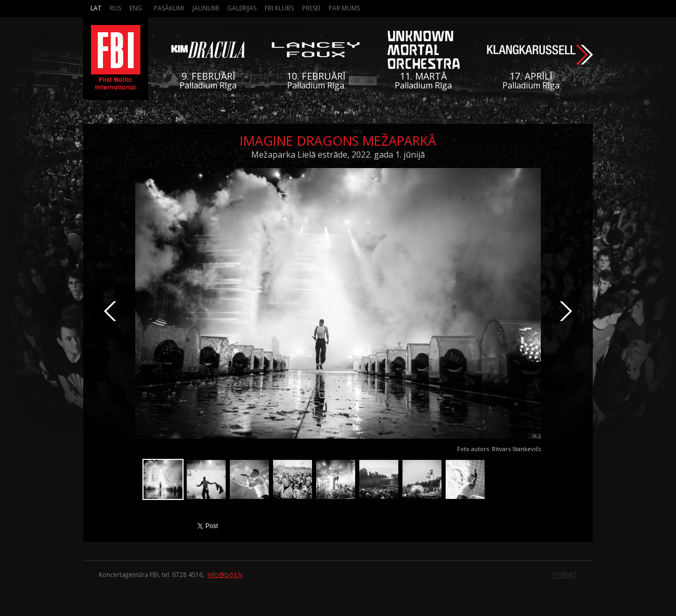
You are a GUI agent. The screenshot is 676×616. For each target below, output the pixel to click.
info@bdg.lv (225, 575)
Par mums (344, 8)
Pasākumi (169, 8)
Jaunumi (206, 8)
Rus (115, 8)
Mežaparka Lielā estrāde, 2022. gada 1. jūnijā (338, 155)
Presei (311, 8)
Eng (136, 8)
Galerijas (242, 8)
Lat (96, 8)
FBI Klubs (279, 8)
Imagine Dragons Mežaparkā (338, 140)
